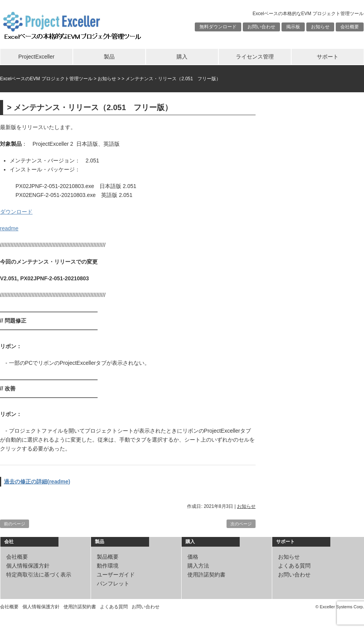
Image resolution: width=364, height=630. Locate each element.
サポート (328, 57)
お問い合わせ (261, 27)
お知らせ (320, 27)
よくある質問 (294, 566)
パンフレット (113, 583)
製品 (109, 57)
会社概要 (350, 27)
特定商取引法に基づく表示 (39, 575)
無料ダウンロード (218, 27)
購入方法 (198, 566)
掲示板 (293, 27)
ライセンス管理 (255, 57)
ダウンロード (16, 212)
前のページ (15, 524)
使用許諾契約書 (206, 575)
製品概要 (108, 557)
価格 (193, 557)
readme (9, 228)
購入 (182, 57)
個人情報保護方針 (28, 566)
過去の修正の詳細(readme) (37, 482)
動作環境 (108, 566)
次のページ (241, 524)
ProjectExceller (36, 57)
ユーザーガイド (116, 575)
